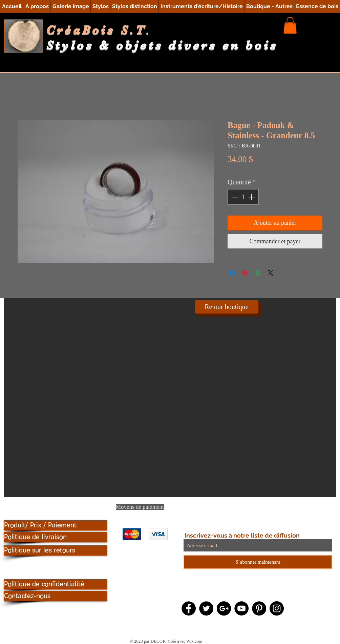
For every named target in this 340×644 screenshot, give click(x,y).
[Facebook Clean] (191, 509)
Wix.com (194, 641)
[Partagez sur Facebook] (232, 273)
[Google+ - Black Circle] (224, 608)
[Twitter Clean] (204, 509)
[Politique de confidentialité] (56, 584)
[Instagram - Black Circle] (277, 608)
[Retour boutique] (227, 307)
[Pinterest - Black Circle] (259, 608)
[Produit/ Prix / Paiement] (56, 525)
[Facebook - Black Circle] (189, 608)
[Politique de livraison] (56, 537)
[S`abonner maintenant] (258, 562)
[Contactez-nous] (56, 596)
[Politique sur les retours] (56, 550)
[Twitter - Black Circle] (206, 608)
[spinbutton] (243, 197)
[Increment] (252, 197)
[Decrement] (234, 197)
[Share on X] (271, 273)
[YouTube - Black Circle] (241, 608)
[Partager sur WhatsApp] (258, 273)
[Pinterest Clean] (218, 509)
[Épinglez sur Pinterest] (245, 273)
